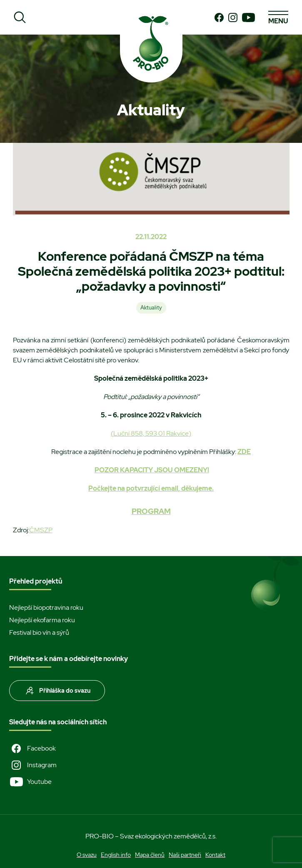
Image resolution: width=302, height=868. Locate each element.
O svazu (87, 855)
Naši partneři (185, 855)
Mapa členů (150, 855)
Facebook (32, 748)
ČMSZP (41, 530)
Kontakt (215, 855)
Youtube (30, 782)
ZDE (244, 452)
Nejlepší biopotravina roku (46, 607)
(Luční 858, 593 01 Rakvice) (151, 433)
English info (116, 855)
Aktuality (151, 308)
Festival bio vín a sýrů (39, 632)
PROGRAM (151, 511)
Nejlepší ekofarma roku (42, 620)
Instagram (33, 765)
